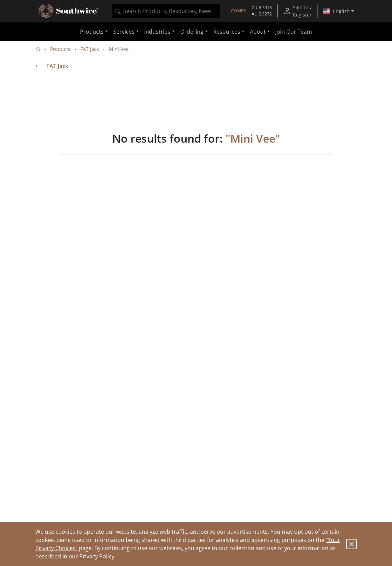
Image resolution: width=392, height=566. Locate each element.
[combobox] (166, 11)
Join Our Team (294, 32)
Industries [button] (157, 32)
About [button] (258, 32)
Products (60, 49)
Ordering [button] (192, 32)
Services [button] (124, 32)
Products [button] (92, 32)
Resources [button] (227, 32)
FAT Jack (90, 49)
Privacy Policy (97, 556)
